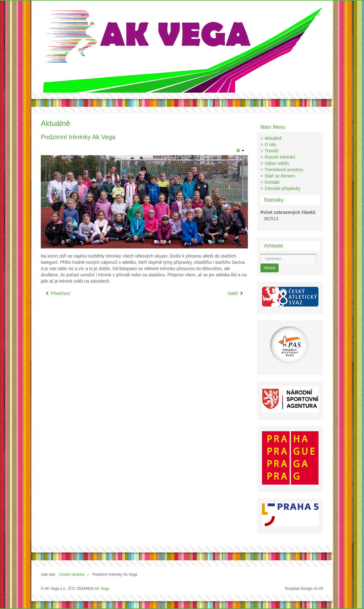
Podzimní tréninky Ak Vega (78, 137)
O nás (270, 144)
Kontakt (272, 182)
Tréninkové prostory (284, 170)
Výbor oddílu (277, 163)
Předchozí (58, 293)
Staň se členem (280, 176)
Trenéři (271, 151)
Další (236, 293)
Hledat (270, 268)
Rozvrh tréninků (280, 157)
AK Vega (102, 589)
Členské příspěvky (282, 188)
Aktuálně (273, 138)
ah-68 (318, 589)
